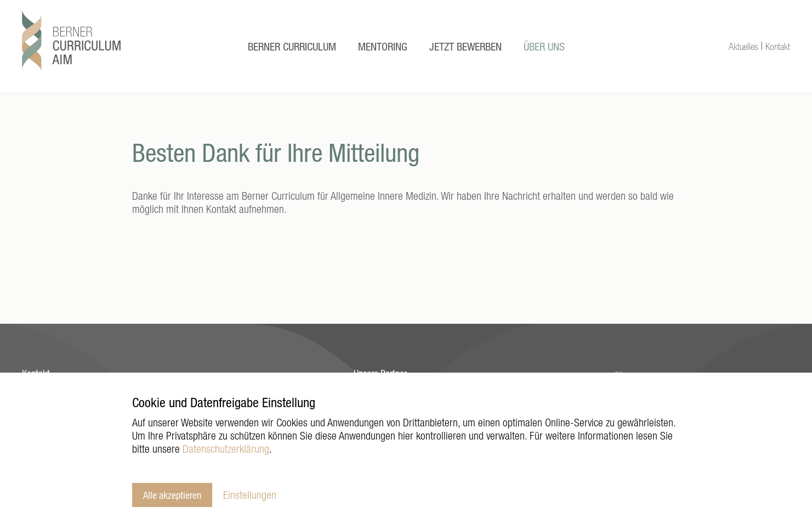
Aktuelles (743, 46)
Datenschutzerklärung (226, 449)
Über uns (544, 46)
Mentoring (383, 46)
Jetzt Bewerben (465, 46)
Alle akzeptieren (172, 495)
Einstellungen (250, 495)
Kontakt (778, 46)
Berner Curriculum (292, 46)
